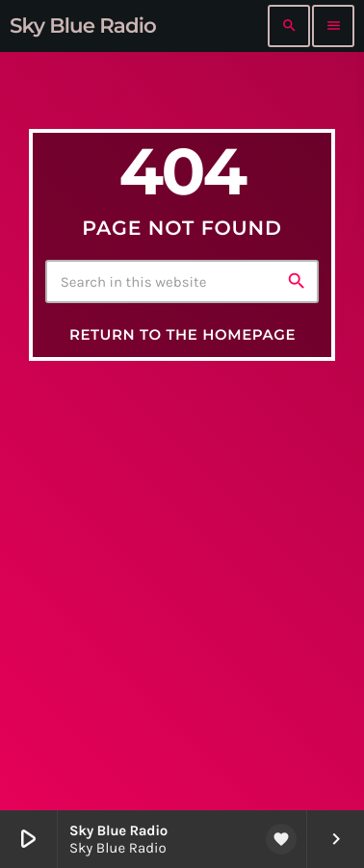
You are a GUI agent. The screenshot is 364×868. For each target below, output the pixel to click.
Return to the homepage (182, 334)
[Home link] (83, 26)
